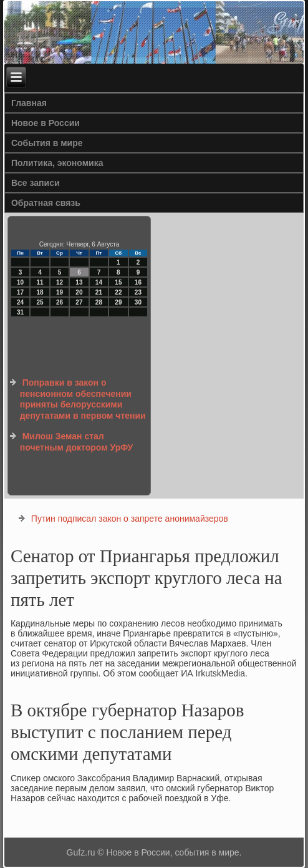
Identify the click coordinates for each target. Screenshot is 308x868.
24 (20, 302)
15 (118, 282)
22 (118, 292)
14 (99, 282)
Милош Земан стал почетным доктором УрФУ (77, 442)
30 (138, 302)
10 (20, 282)
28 (99, 302)
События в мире (47, 143)
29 (118, 302)
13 (79, 282)
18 (40, 292)
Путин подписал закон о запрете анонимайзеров (130, 519)
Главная (29, 103)
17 (20, 292)
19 (60, 292)
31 (20, 312)
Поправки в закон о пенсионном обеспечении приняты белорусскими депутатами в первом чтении (83, 399)
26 (60, 302)
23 (138, 292)
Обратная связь (46, 203)
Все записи (36, 183)
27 (79, 302)
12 (60, 282)
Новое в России (46, 123)
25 (40, 302)
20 (79, 292)
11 (40, 282)
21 (99, 292)
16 (138, 282)
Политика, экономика (57, 163)
